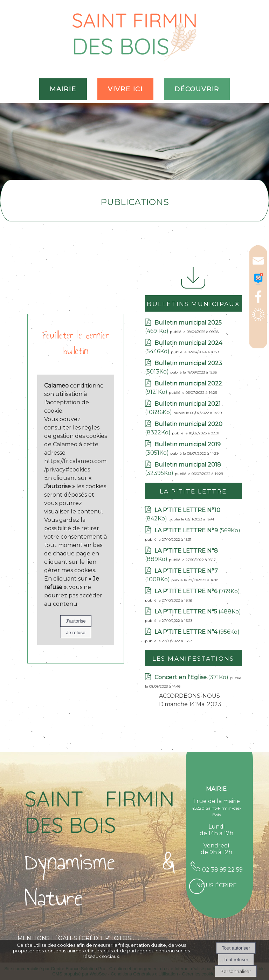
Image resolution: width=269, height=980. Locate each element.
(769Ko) (197, 591)
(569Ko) (197, 530)
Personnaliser (236, 971)
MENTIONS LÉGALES (47, 938)
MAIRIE (63, 89)
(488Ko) (198, 612)
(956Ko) (197, 632)
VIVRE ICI (125, 89)
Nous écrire (216, 885)
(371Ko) (192, 677)
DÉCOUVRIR (197, 89)
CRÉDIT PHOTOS (106, 938)
